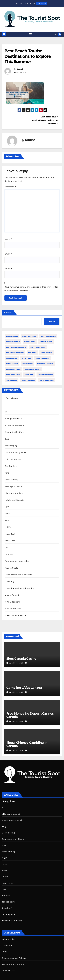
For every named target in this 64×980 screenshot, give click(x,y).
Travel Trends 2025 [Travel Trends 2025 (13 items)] (46, 380)
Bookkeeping (11, 446)
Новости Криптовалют (15, 615)
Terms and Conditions (13, 964)
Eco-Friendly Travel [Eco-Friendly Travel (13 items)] (38, 347)
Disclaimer (7, 945)
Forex (7, 473)
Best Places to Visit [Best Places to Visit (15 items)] (48, 336)
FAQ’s (5, 952)
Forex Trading (11, 480)
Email (8, 254)
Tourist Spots (11, 568)
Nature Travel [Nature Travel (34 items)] (28, 364)
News (7, 514)
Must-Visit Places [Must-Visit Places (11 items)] (43, 358)
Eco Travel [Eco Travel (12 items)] (32, 353)
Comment (10, 187)
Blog (7, 439)
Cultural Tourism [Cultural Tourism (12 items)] (46, 342)
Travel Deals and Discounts (18, 575)
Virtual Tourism (12, 602)
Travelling (9, 581)
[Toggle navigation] (30, 34)
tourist (20, 69)
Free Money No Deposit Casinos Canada (30, 715)
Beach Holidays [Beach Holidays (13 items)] (12, 336)
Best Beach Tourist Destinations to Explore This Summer (28, 56)
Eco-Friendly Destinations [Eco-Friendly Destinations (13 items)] (16, 347)
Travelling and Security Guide (19, 588)
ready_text (10, 534)
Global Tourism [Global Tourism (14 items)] (46, 353)
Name (8, 239)
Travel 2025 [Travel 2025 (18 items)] (29, 375)
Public (8, 527)
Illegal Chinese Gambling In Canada (27, 744)
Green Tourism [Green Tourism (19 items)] (12, 358)
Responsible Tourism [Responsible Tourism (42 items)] (45, 364)
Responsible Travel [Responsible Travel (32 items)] (13, 369)
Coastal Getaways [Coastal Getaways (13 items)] (13, 342)
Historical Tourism (14, 493)
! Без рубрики (11, 398)
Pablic (8, 520)
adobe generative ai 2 (16, 425)
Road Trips (10, 541)
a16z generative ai (14, 419)
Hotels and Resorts (14, 500)
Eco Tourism (11, 466)
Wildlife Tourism (13, 609)
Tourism (9, 554)
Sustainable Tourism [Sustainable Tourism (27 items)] (33, 369)
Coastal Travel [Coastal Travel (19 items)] (30, 342)
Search (8, 313)
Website (8, 268)
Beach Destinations (14, 432)
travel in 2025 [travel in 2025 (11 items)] (12, 380)
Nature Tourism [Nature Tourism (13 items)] (12, 364)
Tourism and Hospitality (17, 561)
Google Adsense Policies (14, 958)
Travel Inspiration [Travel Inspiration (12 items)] (28, 380)
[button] (56, 34)
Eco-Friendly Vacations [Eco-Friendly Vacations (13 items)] (15, 353)
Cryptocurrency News (15, 452)
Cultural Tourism (13, 459)
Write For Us (8, 971)
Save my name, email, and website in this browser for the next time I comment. (31, 289)
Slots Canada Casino (21, 659)
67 (6, 412)
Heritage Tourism (13, 486)
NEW (7, 507)
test (7, 548)
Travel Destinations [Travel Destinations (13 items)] (45, 375)
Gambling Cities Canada (24, 688)
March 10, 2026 (16, 663)
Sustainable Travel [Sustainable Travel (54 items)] (13, 375)
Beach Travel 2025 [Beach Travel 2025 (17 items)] (29, 336)
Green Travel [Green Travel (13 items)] (27, 358)
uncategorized (12, 595)
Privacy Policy (9, 939)
